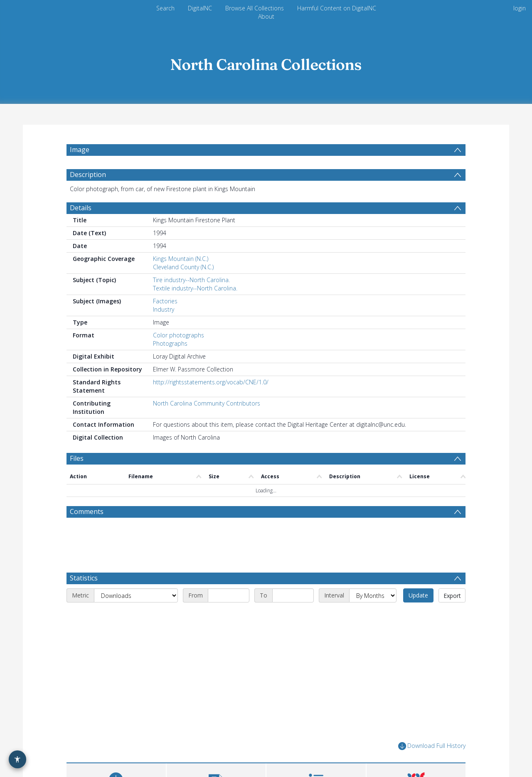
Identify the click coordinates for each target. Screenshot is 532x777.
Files (77, 458)
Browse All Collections (255, 8)
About (266, 16)
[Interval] (373, 595)
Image (80, 150)
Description (88, 175)
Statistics (84, 578)
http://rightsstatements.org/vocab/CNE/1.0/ (211, 382)
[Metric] (136, 595)
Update (418, 595)
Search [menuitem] (165, 8)
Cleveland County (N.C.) (183, 267)
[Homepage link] (266, 62)
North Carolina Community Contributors (207, 403)
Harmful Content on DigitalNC (337, 8)
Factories (165, 301)
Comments (87, 511)
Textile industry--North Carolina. (195, 288)
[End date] (293, 595)
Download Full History (432, 746)
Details (81, 208)
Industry (164, 309)
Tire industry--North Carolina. (191, 280)
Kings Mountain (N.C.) (181, 259)
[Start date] (229, 595)
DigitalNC (200, 8)
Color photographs (179, 335)
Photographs (170, 343)
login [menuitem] (520, 8)
